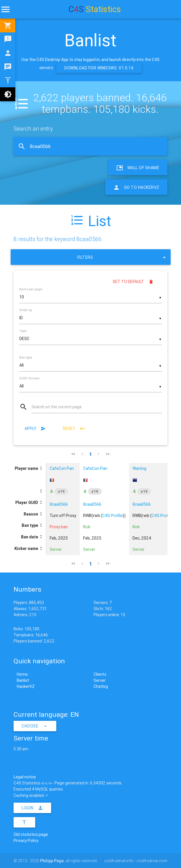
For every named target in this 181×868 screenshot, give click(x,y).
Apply (35, 429)
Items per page (31, 289)
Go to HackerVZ (136, 187)
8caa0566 (59, 504)
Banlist (23, 680)
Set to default (133, 282)
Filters (122, 257)
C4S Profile (112, 516)
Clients (100, 674)
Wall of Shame (138, 167)
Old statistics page (31, 834)
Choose (35, 726)
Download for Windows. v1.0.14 (99, 68)
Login (32, 808)
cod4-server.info (119, 861)
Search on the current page (57, 407)
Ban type (26, 357)
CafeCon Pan (62, 468)
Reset (74, 429)
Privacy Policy (26, 841)
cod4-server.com (152, 861)
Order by (26, 310)
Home (22, 674)
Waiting (139, 468)
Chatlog (101, 686)
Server (100, 680)
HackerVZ (26, 686)
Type (23, 331)
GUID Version (29, 378)
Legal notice (25, 777)
